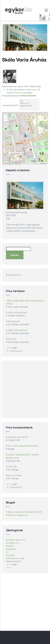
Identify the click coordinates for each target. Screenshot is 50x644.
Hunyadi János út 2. (16, 540)
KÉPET (23, 225)
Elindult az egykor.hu (17, 515)
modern (10, 546)
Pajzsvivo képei (14, 476)
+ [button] (6, 115)
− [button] (6, 119)
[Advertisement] (25, 389)
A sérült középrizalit (17, 313)
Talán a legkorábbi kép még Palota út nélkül (25, 302)
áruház (22, 96)
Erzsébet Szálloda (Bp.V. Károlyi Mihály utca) (22, 456)
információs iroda (15, 558)
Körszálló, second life (17, 437)
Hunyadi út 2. (13, 543)
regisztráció (32, 90)
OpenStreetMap (34, 164)
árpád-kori (11, 549)
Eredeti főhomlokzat (17, 330)
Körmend (31, 96)
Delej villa (11, 339)
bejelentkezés (14, 93)
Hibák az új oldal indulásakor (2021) (24, 512)
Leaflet (24, 164)
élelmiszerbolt (14, 562)
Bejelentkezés (13, 275)
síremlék (10, 555)
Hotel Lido (11, 467)
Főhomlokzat (13, 322)
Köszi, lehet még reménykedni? (22, 446)
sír (7, 552)
